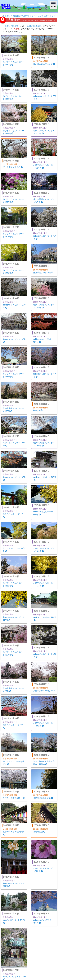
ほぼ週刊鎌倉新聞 (34, 26)
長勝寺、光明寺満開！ (14, 798)
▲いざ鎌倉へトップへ (48, 16)
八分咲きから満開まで (44, 691)
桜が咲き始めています (44, 64)
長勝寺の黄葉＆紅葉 (43, 798)
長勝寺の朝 (39, 832)
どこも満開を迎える (13, 167)
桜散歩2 (38, 410)
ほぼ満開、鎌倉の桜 (43, 273)
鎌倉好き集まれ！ (12, 26)
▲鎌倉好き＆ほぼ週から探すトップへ (19, 16)
